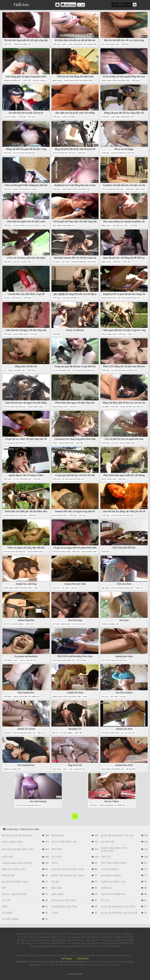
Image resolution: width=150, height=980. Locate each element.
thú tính (65, 262)
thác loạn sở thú (28, 660)
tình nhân (8, 660)
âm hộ (55, 882)
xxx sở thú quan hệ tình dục (124, 370)
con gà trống (39, 81)
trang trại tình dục (15, 894)
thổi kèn (56, 44)
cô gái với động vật (61, 370)
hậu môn (105, 588)
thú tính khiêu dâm (110, 44)
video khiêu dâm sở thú (17, 863)
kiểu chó (139, 588)
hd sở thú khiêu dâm (15, 882)
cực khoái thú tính (63, 900)
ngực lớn (26, 262)
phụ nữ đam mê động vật (122, 588)
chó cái (16, 262)
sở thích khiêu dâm (61, 552)
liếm (4, 907)
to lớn (105, 900)
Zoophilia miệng (111, 876)
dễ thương (17, 298)
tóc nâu (32, 117)
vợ (5, 370)
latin (43, 225)
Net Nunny (67, 958)
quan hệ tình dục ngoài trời (26, 225)
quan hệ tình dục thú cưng (84, 262)
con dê (74, 588)
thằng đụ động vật (22, 44)
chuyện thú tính (120, 225)
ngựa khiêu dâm (109, 298)
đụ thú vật (81, 624)
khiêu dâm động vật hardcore (82, 44)
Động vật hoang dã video (25, 189)
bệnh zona (57, 81)
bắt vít (7, 624)
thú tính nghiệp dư (71, 298)
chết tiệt (7, 44)
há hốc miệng (18, 624)
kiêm (64, 44)
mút (16, 660)
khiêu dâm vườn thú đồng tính (78, 81)
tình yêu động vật (14, 869)
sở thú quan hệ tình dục (24, 153)
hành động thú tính (64, 907)
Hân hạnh (57, 894)
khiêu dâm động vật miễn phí (26, 697)
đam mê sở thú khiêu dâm (68, 869)
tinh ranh (8, 875)
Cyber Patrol (83, 958)
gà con (7, 298)
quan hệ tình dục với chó (64, 153)
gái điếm (105, 407)
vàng (130, 334)
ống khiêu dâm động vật (122, 117)
